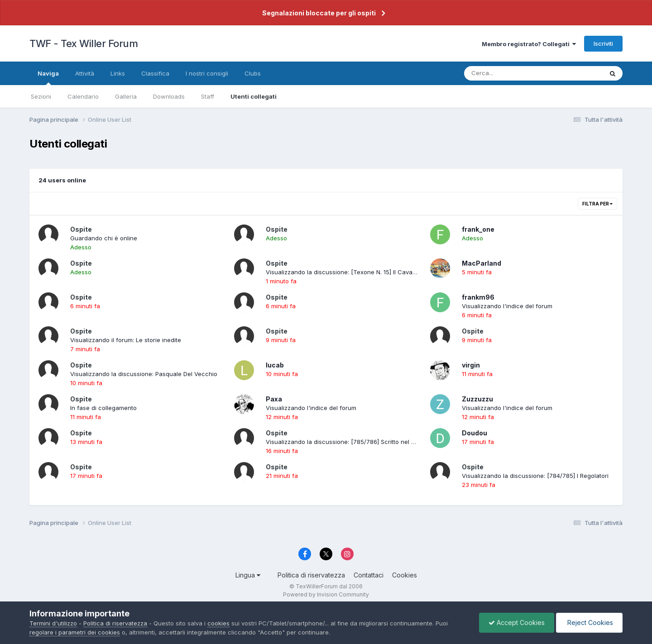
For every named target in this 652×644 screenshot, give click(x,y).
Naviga (48, 77)
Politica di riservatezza (311, 575)
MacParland (482, 263)
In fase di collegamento (103, 408)
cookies (218, 623)
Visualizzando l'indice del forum (507, 306)
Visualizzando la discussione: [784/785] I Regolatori (535, 476)
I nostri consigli (207, 73)
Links (118, 73)
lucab (275, 365)
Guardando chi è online (104, 238)
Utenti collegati (254, 96)
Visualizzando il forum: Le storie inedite (126, 340)
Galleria (126, 96)
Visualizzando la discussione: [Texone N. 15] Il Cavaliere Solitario (357, 272)
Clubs (253, 73)
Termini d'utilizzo (53, 623)
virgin (471, 365)
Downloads (169, 96)
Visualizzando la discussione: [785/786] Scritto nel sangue (349, 442)
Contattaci (369, 575)
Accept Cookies (517, 623)
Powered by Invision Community (326, 594)
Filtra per (597, 204)
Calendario (83, 96)
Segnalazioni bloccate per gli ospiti (319, 13)
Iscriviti (603, 43)
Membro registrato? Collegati (529, 44)
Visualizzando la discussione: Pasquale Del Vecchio (144, 374)
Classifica (155, 73)
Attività (85, 73)
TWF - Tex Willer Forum (84, 43)
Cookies (405, 575)
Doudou (475, 433)
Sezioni (41, 96)
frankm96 (478, 297)
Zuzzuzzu (477, 399)
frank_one (478, 229)
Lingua (248, 575)
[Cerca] (512, 73)
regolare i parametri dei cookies (75, 632)
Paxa (274, 399)
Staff (208, 96)
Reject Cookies (589, 623)
